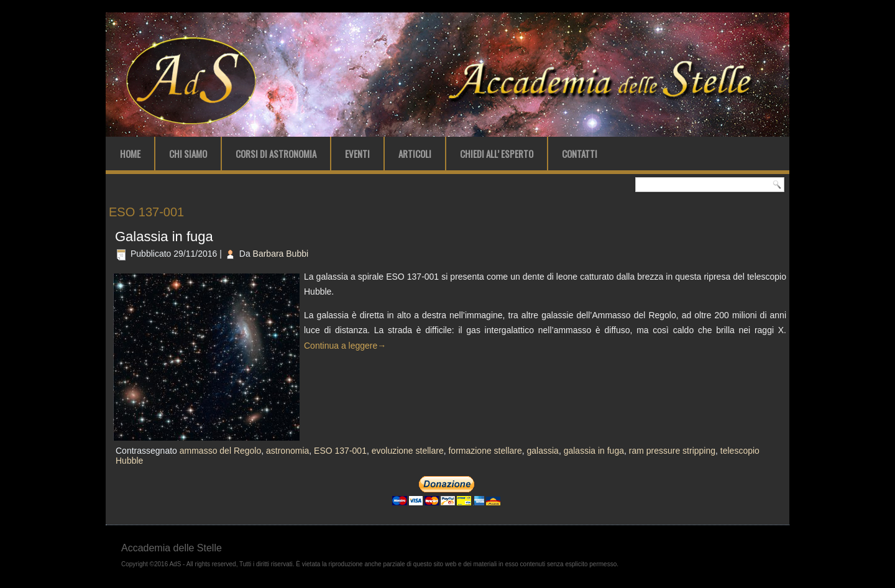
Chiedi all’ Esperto (497, 154)
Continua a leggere (345, 346)
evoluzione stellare (408, 451)
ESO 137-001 (340, 451)
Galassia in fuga (164, 237)
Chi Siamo (188, 154)
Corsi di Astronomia (276, 154)
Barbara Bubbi (281, 254)
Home (130, 154)
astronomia (287, 451)
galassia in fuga (594, 451)
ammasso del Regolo (221, 451)
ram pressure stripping (672, 451)
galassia (543, 451)
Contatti (580, 154)
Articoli (415, 154)
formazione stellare (485, 451)
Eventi (357, 154)
